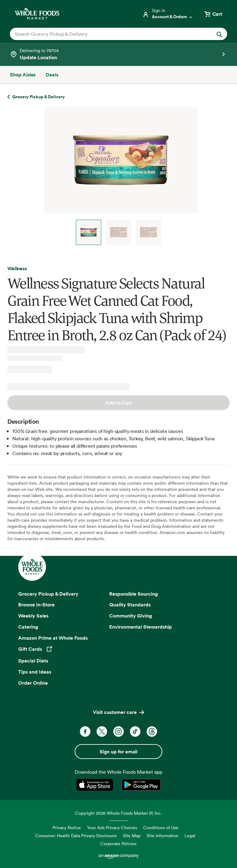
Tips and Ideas (35, 672)
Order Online (33, 683)
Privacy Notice (67, 827)
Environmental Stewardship (141, 627)
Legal (190, 835)
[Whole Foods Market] (37, 14)
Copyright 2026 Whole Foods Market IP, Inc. (118, 813)
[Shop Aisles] (23, 75)
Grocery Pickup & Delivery (48, 594)
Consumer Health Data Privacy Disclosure (76, 835)
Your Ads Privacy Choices (112, 827)
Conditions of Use (161, 827)
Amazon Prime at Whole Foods (53, 638)
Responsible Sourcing (134, 594)
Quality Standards (130, 605)
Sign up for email (118, 752)
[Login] (168, 14)
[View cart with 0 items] (213, 14)
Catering (28, 627)
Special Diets (33, 661)
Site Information (162, 835)
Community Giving (131, 616)
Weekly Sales (33, 616)
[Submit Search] (219, 34)
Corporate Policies (118, 844)
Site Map (132, 835)
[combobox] (108, 34)
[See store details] (118, 54)
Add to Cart (118, 403)
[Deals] (52, 75)
